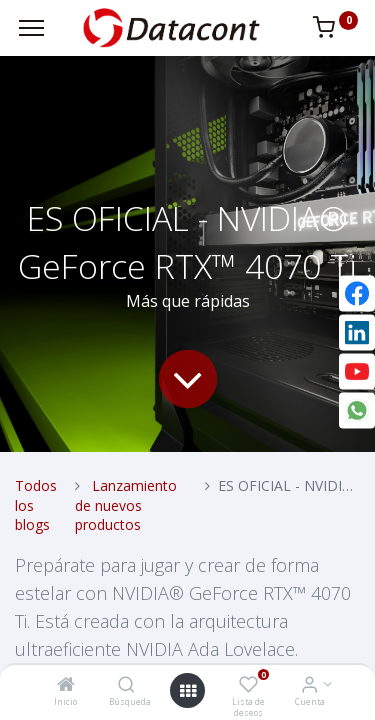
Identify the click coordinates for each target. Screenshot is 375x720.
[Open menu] (188, 691)
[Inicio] (66, 685)
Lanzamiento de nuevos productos (126, 505)
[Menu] (31, 28)
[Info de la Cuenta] (309, 685)
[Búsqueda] (126, 685)
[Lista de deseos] (248, 685)
